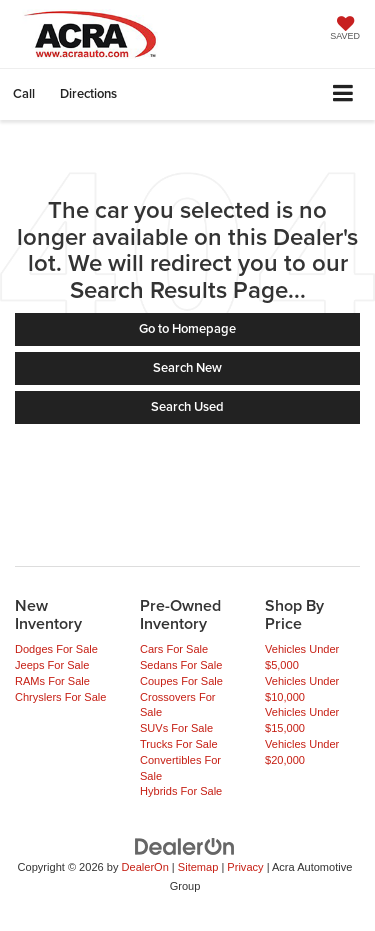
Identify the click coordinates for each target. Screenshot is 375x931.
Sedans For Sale (181, 665)
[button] (24, 93)
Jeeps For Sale (52, 665)
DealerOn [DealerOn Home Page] (145, 867)
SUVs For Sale (176, 728)
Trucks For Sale (179, 744)
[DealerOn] (185, 846)
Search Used (187, 406)
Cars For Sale (174, 649)
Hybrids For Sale (181, 791)
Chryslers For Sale (60, 697)
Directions (88, 93)
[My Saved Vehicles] (345, 30)
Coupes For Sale (181, 681)
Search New (187, 367)
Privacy (245, 867)
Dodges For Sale (56, 649)
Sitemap (198, 867)
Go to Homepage (187, 328)
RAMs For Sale (52, 681)
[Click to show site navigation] (343, 94)
